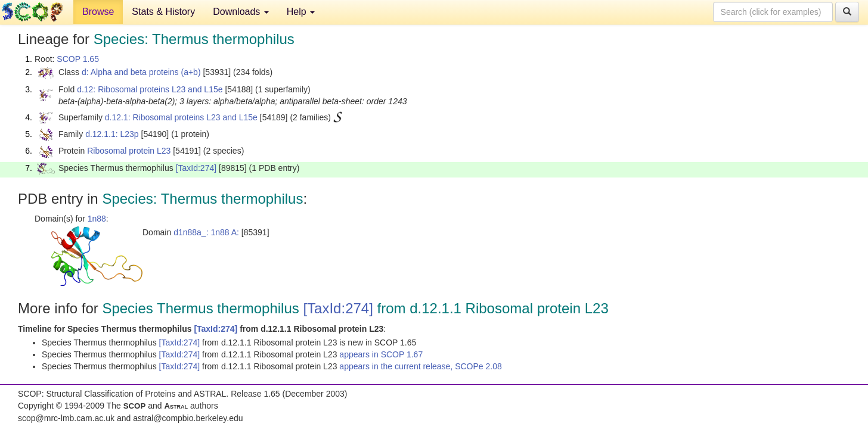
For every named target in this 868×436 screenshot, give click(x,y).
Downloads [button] (241, 12)
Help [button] (301, 12)
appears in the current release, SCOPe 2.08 (420, 366)
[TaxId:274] (196, 168)
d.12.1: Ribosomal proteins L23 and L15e (181, 117)
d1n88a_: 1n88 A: (206, 232)
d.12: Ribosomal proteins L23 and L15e (150, 89)
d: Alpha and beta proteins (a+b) (141, 72)
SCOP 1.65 (78, 59)
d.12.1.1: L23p (112, 134)
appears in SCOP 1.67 (381, 354)
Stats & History (163, 12)
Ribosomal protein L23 (129, 151)
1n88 (97, 219)
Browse (98, 12)
